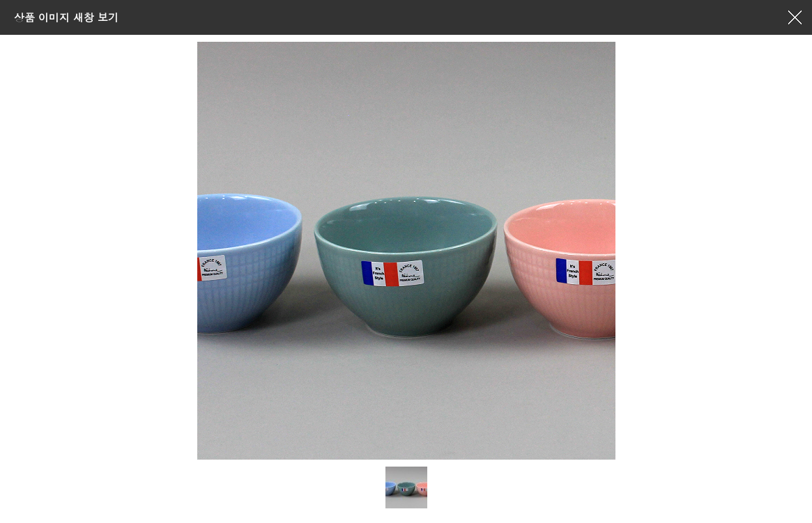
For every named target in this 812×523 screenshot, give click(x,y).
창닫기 (795, 17)
